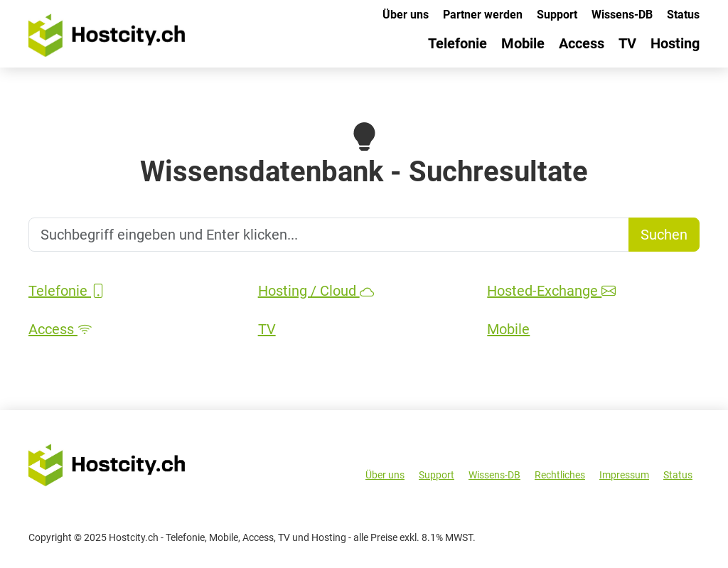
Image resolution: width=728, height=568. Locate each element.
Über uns (406, 15)
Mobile (523, 43)
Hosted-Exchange (551, 291)
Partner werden (483, 15)
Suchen (664, 235)
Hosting (675, 43)
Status (683, 15)
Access (582, 43)
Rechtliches (560, 475)
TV (627, 43)
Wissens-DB (622, 15)
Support (557, 15)
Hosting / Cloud (316, 291)
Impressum (624, 475)
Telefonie (457, 43)
